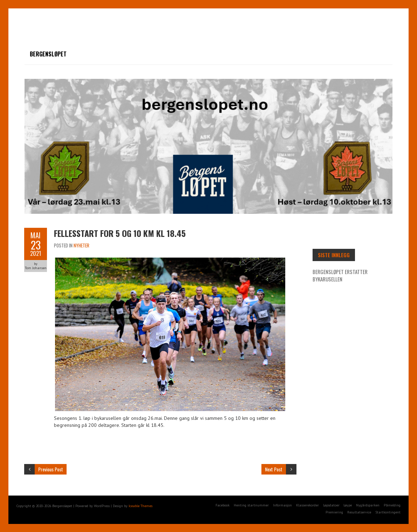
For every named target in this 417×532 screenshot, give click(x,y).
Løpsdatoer (331, 505)
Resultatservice (359, 512)
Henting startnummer (251, 505)
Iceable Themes (141, 506)
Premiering (334, 512)
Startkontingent (388, 512)
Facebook (223, 505)
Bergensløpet (48, 54)
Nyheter (81, 245)
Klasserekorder (307, 505)
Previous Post (51, 469)
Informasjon (282, 505)
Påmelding (392, 505)
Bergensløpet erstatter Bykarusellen (340, 275)
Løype (348, 505)
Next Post (274, 469)
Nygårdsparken (368, 505)
